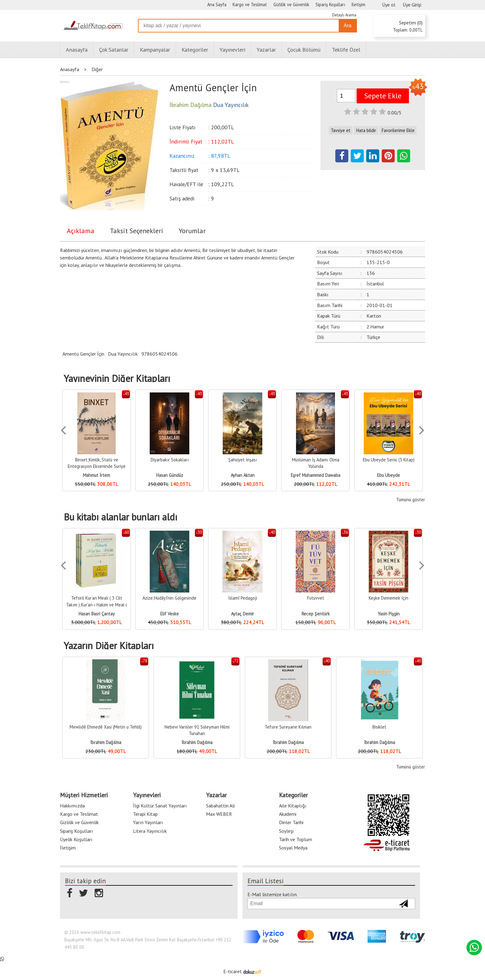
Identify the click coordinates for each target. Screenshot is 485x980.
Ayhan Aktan (243, 475)
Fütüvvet (316, 598)
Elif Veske (170, 614)
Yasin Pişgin (389, 614)
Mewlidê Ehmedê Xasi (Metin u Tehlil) (106, 727)
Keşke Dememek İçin (388, 598)
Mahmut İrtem (97, 475)
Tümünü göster (411, 500)
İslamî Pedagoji (243, 598)
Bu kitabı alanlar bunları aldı (120, 517)
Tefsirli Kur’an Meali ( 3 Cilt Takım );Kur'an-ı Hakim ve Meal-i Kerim (97, 605)
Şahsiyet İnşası (242, 460)
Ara (348, 26)
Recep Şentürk (316, 614)
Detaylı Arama (344, 15)
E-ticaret (233, 971)
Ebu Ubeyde (388, 475)
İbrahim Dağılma (106, 742)
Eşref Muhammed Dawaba (315, 475)
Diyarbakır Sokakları (170, 460)
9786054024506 (159, 354)
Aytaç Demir (242, 614)
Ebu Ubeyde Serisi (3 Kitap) (389, 460)
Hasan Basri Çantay (97, 614)
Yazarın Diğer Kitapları (109, 646)
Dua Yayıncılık (123, 354)
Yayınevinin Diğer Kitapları (117, 379)
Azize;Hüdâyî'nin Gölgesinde (170, 598)
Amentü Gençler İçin (83, 354)
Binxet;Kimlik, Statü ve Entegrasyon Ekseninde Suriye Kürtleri (97, 466)
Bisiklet (379, 727)
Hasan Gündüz (170, 475)
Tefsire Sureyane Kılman (288, 727)
